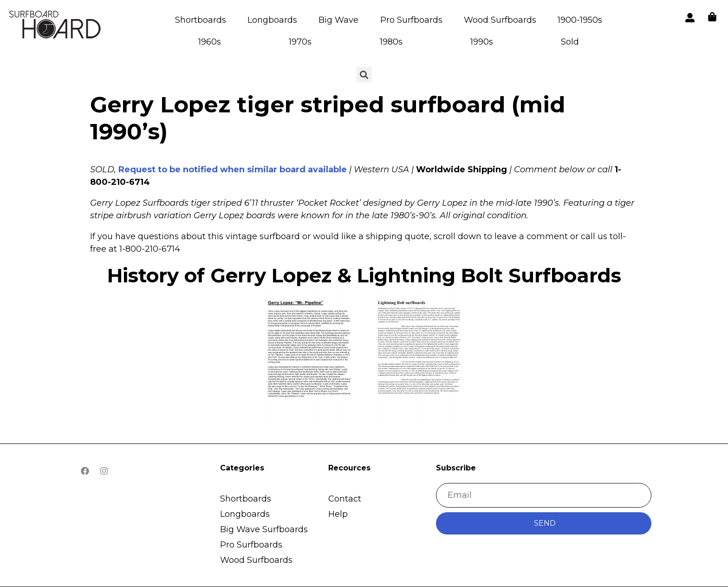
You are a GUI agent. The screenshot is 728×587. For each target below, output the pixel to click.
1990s (482, 42)
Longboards (272, 20)
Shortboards (201, 20)
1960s (210, 42)
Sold (570, 42)
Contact (345, 499)
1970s (300, 42)
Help (338, 514)
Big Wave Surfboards (264, 529)
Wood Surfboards (500, 20)
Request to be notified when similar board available (233, 170)
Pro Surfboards (411, 20)
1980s (391, 42)
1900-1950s (580, 20)
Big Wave (338, 20)
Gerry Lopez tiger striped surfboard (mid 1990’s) (328, 118)
